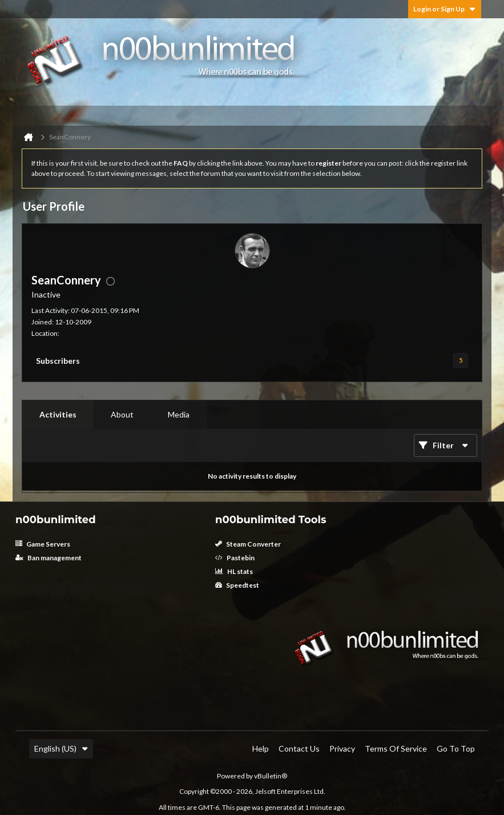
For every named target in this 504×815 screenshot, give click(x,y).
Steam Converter (248, 544)
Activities (58, 414)
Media (179, 414)
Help (261, 748)
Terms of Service (396, 748)
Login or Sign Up (445, 9)
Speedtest (237, 585)
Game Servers (43, 544)
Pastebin (235, 558)
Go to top (456, 748)
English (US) (61, 748)
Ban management (49, 558)
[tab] (58, 415)
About (122, 414)
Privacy (342, 748)
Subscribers (58, 361)
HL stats (234, 571)
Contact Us (299, 748)
